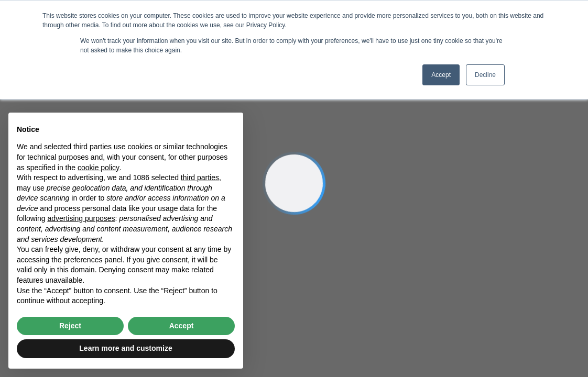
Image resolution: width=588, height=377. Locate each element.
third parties (200, 178)
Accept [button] (441, 75)
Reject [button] (70, 326)
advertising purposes (81, 218)
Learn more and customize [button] (126, 348)
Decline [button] (485, 75)
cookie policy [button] (99, 168)
